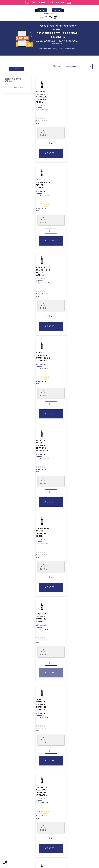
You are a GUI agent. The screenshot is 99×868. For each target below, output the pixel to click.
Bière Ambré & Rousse (24, 815)
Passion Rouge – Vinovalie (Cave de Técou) (41, 96)
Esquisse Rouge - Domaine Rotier (41, 369)
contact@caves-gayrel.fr (77, 757)
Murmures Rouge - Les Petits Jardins (42, 187)
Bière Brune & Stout (23, 826)
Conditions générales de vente (75, 785)
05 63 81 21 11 (83, 751)
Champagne (19, 754)
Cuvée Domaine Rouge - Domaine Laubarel (74, 370)
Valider (16, 69)
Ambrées (17, 823)
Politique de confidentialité (58, 863)
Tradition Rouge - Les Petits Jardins (74, 95)
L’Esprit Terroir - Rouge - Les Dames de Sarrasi (75, 548)
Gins (15, 783)
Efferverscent (20, 712)
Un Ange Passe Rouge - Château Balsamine (42, 280)
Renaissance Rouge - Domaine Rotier (76, 279)
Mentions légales (37, 863)
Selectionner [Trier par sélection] (79, 67)
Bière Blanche (20, 819)
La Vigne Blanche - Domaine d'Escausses (76, 457)
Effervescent (19, 758)
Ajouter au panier (53, 153)
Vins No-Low (19, 724)
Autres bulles (19, 762)
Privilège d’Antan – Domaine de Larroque (74, 188)
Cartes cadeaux (18, 88)
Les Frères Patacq (49, 866)
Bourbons (18, 794)
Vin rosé (17, 720)
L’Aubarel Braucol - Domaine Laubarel (42, 457)
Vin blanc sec (19, 704)
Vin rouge (18, 716)
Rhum (16, 790)
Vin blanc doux (20, 708)
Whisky (16, 787)
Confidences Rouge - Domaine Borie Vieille (44, 546)
